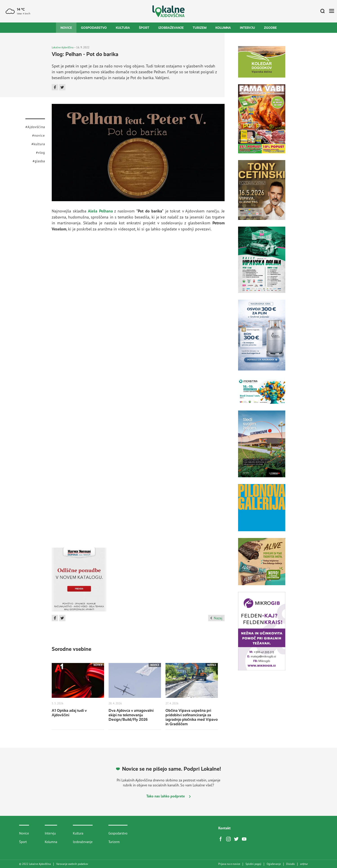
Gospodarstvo (94, 28)
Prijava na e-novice (229, 864)
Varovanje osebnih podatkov (72, 864)
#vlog (40, 153)
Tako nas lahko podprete (168, 796)
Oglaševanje (274, 864)
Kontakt (224, 828)
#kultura (38, 144)
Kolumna (223, 28)
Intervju (247, 28)
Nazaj (216, 618)
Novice (66, 28)
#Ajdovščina (35, 127)
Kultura (123, 28)
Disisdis (290, 864)
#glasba (39, 161)
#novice (39, 135)
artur (304, 864)
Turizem (200, 28)
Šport (144, 28)
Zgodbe (270, 28)
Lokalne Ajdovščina (63, 47)
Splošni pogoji (253, 864)
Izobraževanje (171, 28)
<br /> (138, 288)
